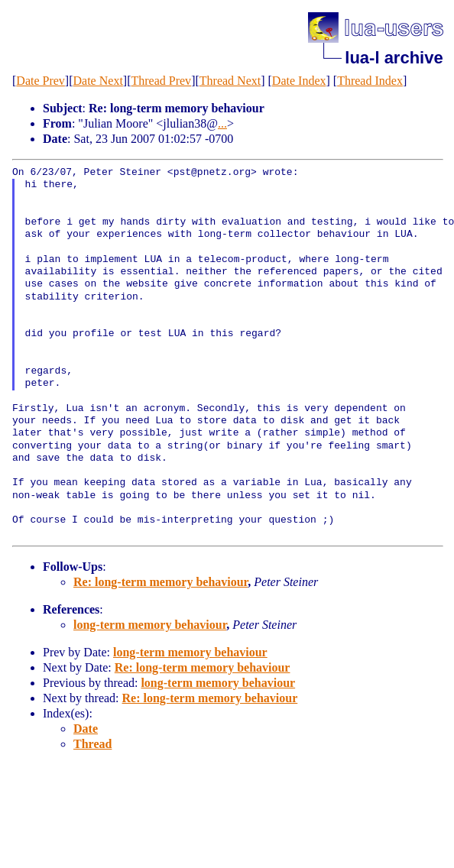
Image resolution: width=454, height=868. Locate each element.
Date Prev (41, 81)
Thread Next (230, 81)
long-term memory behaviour (150, 625)
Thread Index (370, 81)
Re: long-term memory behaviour (161, 582)
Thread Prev (161, 81)
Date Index (299, 81)
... (222, 123)
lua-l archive (394, 58)
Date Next (98, 81)
